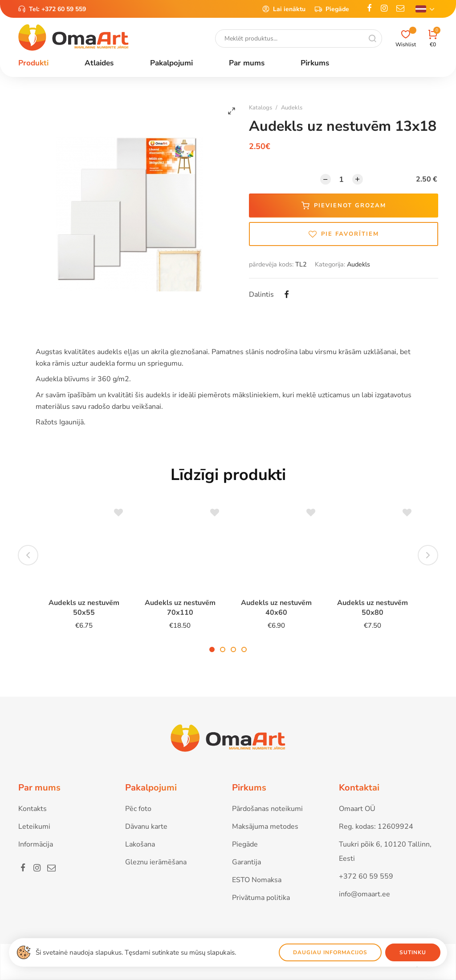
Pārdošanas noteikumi (267, 809)
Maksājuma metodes (265, 827)
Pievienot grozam (344, 206)
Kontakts (33, 809)
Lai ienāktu (284, 9)
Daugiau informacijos (330, 952)
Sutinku (413, 952)
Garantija (246, 862)
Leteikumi (34, 827)
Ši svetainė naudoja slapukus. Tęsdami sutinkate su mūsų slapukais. (136, 952)
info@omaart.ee (364, 894)
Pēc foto (138, 809)
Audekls (292, 108)
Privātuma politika (261, 898)
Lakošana (140, 844)
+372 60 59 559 (64, 9)
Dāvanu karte (146, 827)
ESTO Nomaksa (257, 880)
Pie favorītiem (344, 234)
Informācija (36, 844)
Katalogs (261, 108)
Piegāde (332, 9)
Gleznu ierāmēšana (156, 862)
